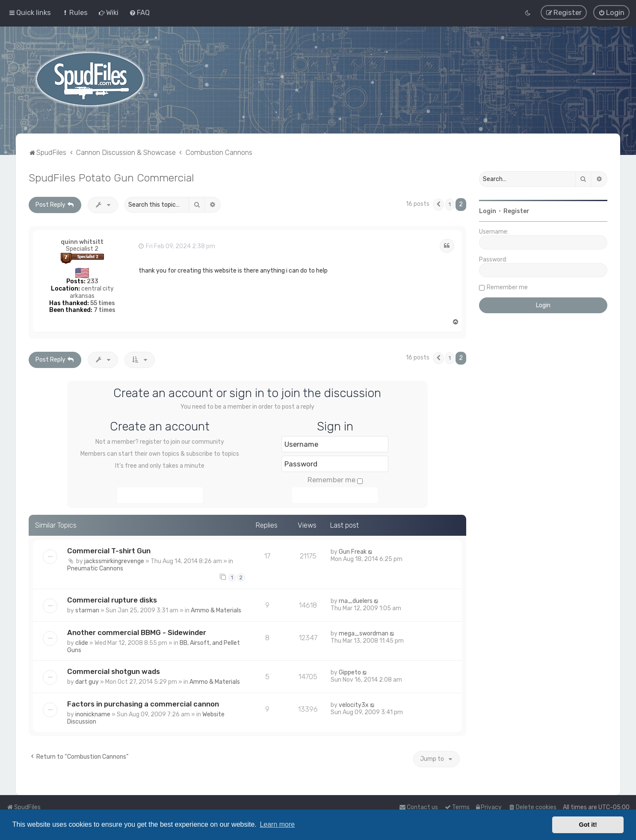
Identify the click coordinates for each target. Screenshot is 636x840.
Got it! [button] (588, 825)
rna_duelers (356, 600)
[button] (438, 204)
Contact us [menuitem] (419, 807)
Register (516, 210)
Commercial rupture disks (112, 599)
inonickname (93, 714)
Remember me (335, 479)
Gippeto (350, 672)
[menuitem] (75, 12)
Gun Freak (353, 551)
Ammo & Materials (216, 610)
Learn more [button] (277, 824)
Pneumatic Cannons (95, 568)
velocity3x (354, 704)
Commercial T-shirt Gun (109, 550)
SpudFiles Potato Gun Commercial (111, 177)
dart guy (87, 681)
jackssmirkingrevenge (114, 560)
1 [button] (450, 203)
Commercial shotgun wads (114, 671)
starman (87, 610)
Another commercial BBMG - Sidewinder (137, 632)
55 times (103, 302)
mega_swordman (364, 633)
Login (488, 210)
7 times (105, 310)
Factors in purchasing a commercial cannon (143, 703)
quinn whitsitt (82, 241)
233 (93, 280)
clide (82, 642)
